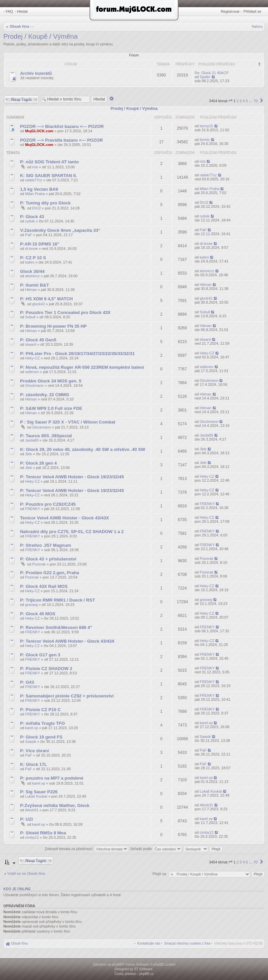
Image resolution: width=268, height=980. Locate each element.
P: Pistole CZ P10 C (40, 710)
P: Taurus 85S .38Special (46, 436)
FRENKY (33, 509)
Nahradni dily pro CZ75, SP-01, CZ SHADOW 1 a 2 (72, 532)
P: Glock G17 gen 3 (40, 655)
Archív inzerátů (36, 73)
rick (35, 167)
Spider (205, 77)
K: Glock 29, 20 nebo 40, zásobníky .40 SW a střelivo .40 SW (83, 449)
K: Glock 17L (34, 764)
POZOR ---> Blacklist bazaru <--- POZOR (62, 126)
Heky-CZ (32, 358)
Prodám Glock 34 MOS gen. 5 (51, 381)
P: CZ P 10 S (33, 258)
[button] (231, 101)
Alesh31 (32, 810)
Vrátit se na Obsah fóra (26, 873)
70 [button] (256, 101)
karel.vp (32, 728)
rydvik (30, 221)
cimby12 (32, 837)
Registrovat (230, 11)
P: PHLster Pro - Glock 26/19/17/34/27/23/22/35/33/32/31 (77, 354)
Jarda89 (32, 440)
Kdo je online (17, 889)
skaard (31, 344)
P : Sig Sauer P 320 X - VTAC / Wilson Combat (68, 422)
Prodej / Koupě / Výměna (40, 36)
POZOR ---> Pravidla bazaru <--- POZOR (61, 140)
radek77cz (34, 180)
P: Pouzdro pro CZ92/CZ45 (48, 504)
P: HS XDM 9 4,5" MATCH (46, 299)
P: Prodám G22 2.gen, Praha (50, 573)
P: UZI (26, 819)
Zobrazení (185, 117)
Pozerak (39, 564)
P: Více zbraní (34, 751)
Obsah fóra (19, 26)
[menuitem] (187, 943)
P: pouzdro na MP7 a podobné (52, 778)
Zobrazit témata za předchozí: (87, 849)
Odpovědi (163, 117)
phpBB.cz (147, 974)
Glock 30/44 (32, 271)
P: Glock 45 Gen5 (38, 340)
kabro (30, 262)
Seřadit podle (156, 849)
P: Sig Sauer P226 (39, 792)
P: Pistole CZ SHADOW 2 (46, 669)
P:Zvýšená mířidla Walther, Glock (55, 805)
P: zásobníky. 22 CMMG (45, 395)
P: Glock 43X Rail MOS (44, 586)
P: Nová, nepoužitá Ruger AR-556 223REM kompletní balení (82, 367)
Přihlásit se (252, 11)
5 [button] (247, 101)
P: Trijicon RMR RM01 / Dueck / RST (57, 600)
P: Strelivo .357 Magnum (45, 545)
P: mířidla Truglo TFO (42, 723)
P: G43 (27, 682)
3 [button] (241, 101)
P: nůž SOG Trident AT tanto (49, 162)
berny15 (207, 126)
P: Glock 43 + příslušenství (48, 559)
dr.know (31, 249)
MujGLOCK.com (39, 131)
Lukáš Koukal (36, 796)
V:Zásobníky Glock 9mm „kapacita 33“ (60, 230)
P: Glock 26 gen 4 (38, 463)
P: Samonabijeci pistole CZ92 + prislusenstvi (68, 696)
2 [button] (238, 101)
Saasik (31, 742)
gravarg (31, 605)
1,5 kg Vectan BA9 (39, 189)
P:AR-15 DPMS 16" (40, 244)
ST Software (143, 969)
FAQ (9, 11)
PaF (28, 235)
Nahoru (257, 27)
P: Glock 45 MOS (38, 614)
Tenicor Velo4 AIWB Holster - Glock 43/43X (64, 518)
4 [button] (244, 101)
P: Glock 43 (32, 217)
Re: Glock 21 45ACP (212, 73)
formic (205, 140)
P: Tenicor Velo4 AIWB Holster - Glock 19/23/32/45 (72, 477)
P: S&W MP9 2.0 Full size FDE (51, 408)
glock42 (38, 304)
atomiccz (32, 276)
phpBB (117, 964)
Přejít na (160, 874)
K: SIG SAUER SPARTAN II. (48, 176)
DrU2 (36, 208)
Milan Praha (35, 194)
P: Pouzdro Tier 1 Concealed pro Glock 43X (65, 312)
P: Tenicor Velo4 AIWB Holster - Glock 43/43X (67, 641)
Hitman (31, 290)
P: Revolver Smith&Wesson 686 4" (56, 627)
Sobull (30, 317)
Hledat (22, 11)
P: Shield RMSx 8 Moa (43, 833)
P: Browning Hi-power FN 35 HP (53, 326)
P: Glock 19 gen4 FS (41, 737)
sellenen (32, 372)
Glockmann (34, 385)
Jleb (28, 454)
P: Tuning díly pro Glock (45, 203)
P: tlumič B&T (34, 285)
